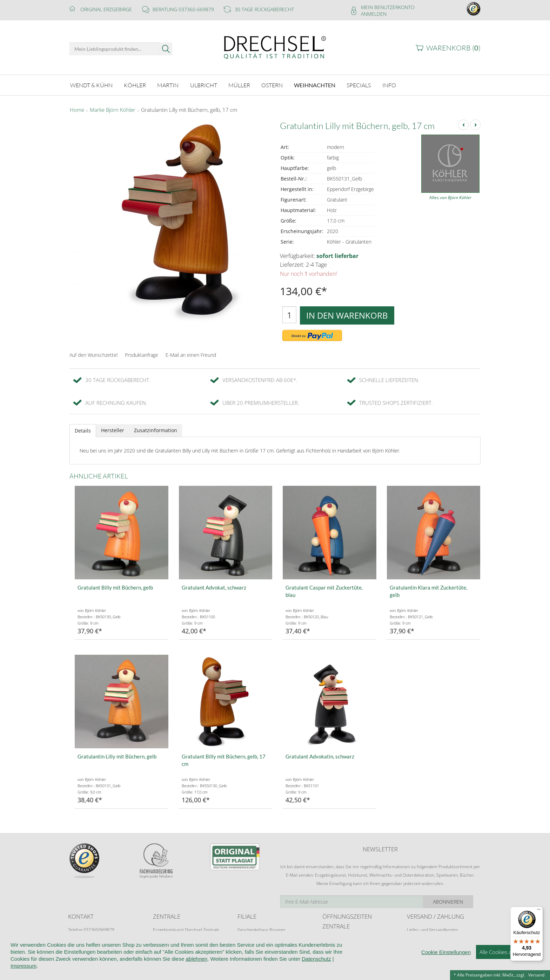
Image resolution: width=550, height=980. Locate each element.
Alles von (450, 198)
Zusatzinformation (156, 430)
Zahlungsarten (421, 943)
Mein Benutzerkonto (388, 7)
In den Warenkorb (347, 315)
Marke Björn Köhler (113, 110)
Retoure (415, 936)
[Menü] (539, 911)
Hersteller (113, 430)
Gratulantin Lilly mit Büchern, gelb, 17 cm (189, 110)
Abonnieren (456, 902)
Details (83, 431)
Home (77, 110)
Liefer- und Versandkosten (432, 930)
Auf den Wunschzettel (93, 355)
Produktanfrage (142, 355)
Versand (536, 975)
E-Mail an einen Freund (191, 355)
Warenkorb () (453, 48)
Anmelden (374, 14)
